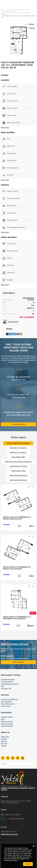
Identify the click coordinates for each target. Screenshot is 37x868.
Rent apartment (6, 702)
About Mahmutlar (7, 726)
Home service (6, 706)
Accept (28, 864)
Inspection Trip (6, 688)
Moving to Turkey (7, 721)
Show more (5, 128)
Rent (3, 686)
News (3, 719)
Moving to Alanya (7, 724)
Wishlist (31, 24)
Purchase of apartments (9, 699)
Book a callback (18, 662)
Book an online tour (19, 424)
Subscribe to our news (9, 834)
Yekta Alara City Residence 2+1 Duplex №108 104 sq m (17, 518)
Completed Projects (8, 679)
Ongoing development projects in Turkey (18, 10)
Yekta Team (5, 737)
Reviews (4, 739)
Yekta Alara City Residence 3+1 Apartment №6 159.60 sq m (17, 618)
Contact (4, 746)
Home (3, 10)
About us (4, 741)
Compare (32, 28)
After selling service (8, 704)
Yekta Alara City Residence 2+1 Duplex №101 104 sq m (17, 568)
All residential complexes (10, 684)
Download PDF (13, 322)
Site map (4, 744)
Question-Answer (7, 717)
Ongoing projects (7, 682)
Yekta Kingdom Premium (8, 11)
